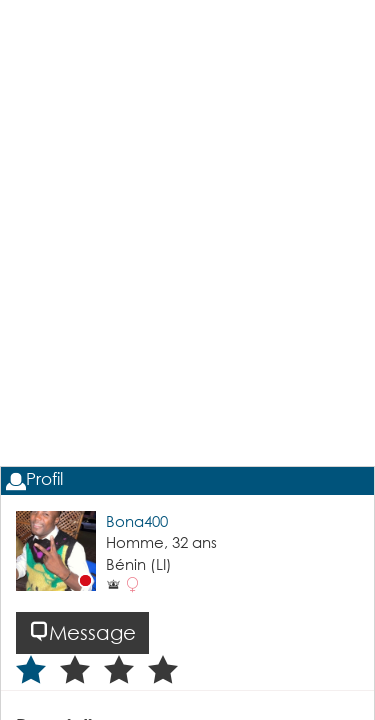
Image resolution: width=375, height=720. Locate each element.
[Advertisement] (187, 288)
